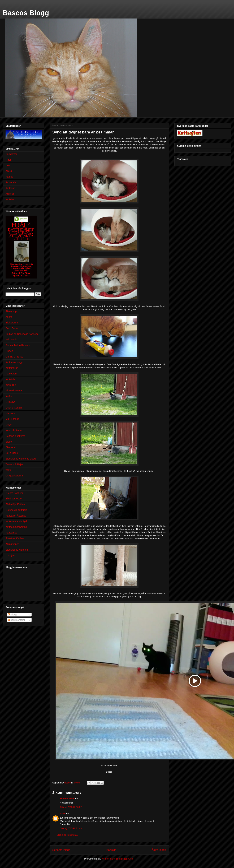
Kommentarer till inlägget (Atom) (118, 859)
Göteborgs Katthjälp (16, 510)
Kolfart (9, 396)
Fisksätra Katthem (15, 538)
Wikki (8, 470)
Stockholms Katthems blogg (21, 459)
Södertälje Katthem (16, 504)
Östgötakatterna (14, 476)
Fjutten (9, 351)
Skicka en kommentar (68, 835)
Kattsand (10, 188)
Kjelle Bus (11, 385)
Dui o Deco (12, 328)
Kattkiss (10, 199)
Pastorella (11, 182)
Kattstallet (11, 379)
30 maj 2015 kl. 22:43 (71, 828)
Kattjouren (11, 374)
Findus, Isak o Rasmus (18, 345)
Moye (8, 425)
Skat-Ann (11, 447)
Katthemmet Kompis (16, 527)
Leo (8, 165)
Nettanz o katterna (15, 436)
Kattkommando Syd (16, 521)
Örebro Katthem (14, 493)
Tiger (8, 160)
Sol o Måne (12, 453)
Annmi (9, 317)
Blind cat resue (14, 499)
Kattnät (9, 177)
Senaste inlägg (61, 850)
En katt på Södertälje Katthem (22, 334)
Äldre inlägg (159, 850)
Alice (63, 814)
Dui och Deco (67, 799)
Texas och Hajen (15, 464)
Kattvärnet (11, 533)
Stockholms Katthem (17, 550)
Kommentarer (16, 620)
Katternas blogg (14, 362)
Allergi (9, 171)
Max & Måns (12, 419)
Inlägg (12, 615)
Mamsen (10, 413)
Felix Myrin (11, 340)
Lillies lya (10, 402)
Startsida (111, 850)
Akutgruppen (12, 311)
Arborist (10, 194)
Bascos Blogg (26, 13)
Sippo (9, 442)
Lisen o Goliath (14, 408)
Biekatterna (12, 323)
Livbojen (10, 555)
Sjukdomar (11, 154)
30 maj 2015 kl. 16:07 (71, 807)
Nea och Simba (14, 430)
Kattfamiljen (12, 368)
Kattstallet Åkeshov (16, 516)
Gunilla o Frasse (14, 357)
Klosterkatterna (14, 391)
